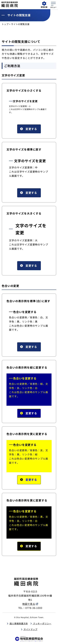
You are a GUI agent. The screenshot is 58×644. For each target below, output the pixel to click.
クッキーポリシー (42, 623)
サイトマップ (30, 629)
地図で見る (29, 604)
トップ (5, 24)
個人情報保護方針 (18, 623)
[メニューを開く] (53, 4)
